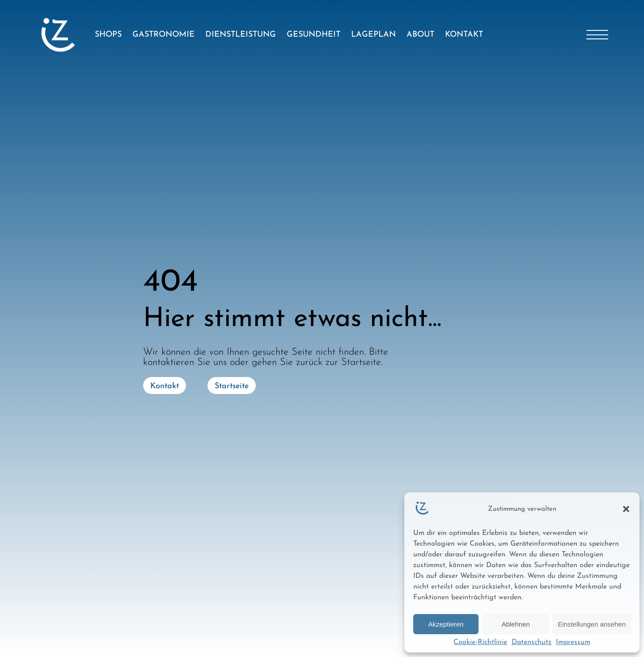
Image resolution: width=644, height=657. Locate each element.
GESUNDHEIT (314, 35)
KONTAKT (464, 35)
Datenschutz (532, 642)
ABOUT (420, 35)
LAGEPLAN (373, 35)
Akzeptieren (446, 624)
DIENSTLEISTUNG (241, 35)
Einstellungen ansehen (592, 624)
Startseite (232, 386)
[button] (626, 509)
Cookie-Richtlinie (480, 642)
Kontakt (165, 386)
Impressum (573, 642)
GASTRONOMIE (163, 35)
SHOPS (108, 35)
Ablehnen (515, 624)
